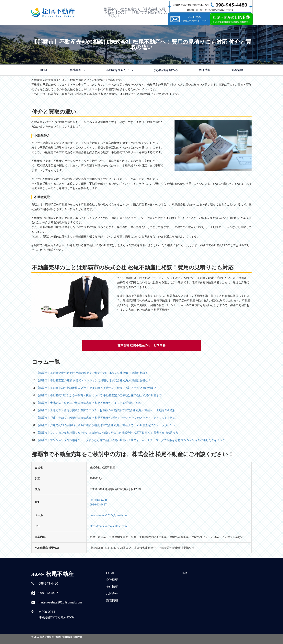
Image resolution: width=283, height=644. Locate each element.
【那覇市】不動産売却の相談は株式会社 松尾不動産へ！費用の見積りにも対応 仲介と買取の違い (96, 388)
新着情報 (237, 70)
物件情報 (205, 70)
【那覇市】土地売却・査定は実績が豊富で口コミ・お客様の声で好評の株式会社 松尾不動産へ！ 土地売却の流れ (106, 410)
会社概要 (77, 70)
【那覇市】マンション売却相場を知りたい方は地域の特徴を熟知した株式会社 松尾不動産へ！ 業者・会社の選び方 (107, 433)
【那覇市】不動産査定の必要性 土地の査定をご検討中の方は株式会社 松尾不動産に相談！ (92, 373)
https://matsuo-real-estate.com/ (109, 526)
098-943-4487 (98, 504)
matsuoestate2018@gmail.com (109, 515)
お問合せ (112, 594)
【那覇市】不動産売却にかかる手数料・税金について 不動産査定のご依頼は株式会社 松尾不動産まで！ (100, 395)
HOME (44, 70)
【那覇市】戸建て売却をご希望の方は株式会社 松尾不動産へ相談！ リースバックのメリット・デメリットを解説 (106, 418)
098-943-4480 (98, 500)
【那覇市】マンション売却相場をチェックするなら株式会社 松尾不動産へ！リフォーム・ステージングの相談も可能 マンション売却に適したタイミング (131, 440)
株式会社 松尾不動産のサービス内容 (141, 345)
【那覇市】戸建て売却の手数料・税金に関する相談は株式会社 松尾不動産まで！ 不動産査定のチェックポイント (106, 425)
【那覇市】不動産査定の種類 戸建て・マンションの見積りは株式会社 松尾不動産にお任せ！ (94, 380)
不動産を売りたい (120, 70)
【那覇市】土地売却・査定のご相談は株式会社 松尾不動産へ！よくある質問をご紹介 (89, 403)
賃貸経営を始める (166, 70)
